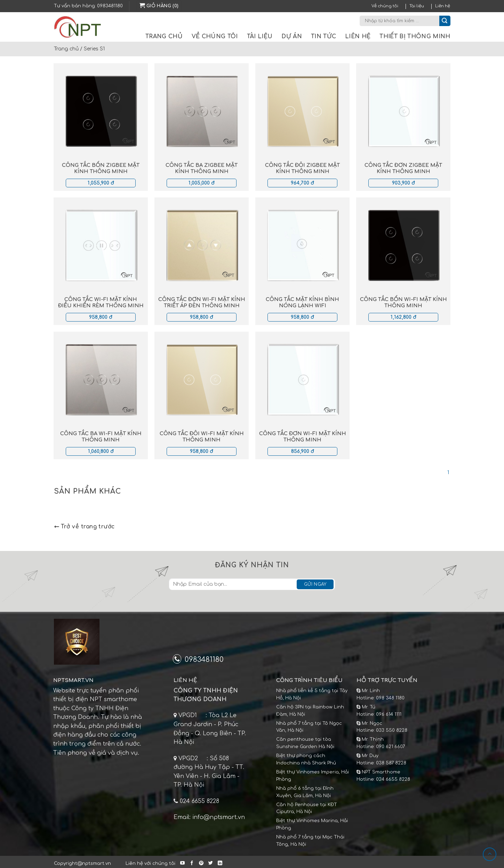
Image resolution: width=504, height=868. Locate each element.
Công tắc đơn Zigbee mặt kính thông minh (403, 168)
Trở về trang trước (85, 527)
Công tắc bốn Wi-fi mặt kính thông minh (403, 303)
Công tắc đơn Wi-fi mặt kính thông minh (303, 437)
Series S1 (94, 49)
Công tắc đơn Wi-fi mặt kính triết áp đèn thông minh (202, 303)
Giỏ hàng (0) (159, 6)
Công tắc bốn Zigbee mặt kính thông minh (101, 168)
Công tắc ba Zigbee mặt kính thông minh (202, 168)
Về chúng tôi (385, 6)
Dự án (292, 36)
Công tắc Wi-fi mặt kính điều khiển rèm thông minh (101, 303)
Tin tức (323, 36)
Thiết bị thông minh (415, 36)
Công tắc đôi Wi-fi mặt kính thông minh (202, 437)
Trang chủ (164, 36)
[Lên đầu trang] (490, 854)
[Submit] (445, 21)
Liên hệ (443, 6)
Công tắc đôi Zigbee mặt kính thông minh (302, 168)
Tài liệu (417, 6)
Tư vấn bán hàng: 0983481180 (88, 6)
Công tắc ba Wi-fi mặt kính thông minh (101, 437)
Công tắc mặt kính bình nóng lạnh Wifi (302, 303)
